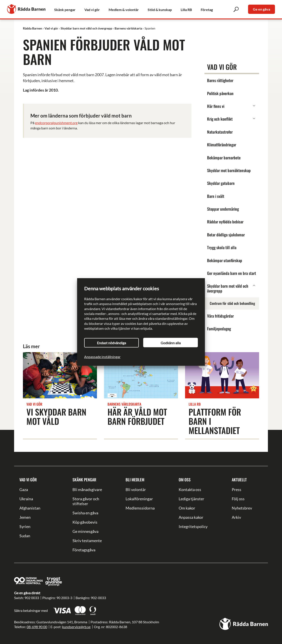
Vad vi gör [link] (92, 10)
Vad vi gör (28, 480)
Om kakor (187, 508)
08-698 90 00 (37, 627)
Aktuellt (239, 480)
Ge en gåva (262, 9)
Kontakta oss (190, 489)
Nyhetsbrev (242, 508)
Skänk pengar (84, 480)
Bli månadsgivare (87, 489)
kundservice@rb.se (76, 627)
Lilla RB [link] (186, 10)
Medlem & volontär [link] (124, 10)
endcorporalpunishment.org (56, 123)
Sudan (25, 536)
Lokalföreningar (139, 499)
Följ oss (238, 499)
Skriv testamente (87, 541)
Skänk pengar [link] (65, 10)
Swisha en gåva (85, 513)
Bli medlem (135, 480)
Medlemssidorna (140, 508)
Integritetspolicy (193, 526)
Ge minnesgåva (85, 531)
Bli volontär (136, 489)
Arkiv (236, 517)
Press (237, 489)
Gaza (24, 489)
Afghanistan (30, 508)
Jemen (25, 517)
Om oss (185, 480)
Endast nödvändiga (111, 343)
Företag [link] (207, 10)
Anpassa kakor (191, 517)
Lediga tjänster (191, 499)
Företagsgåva (84, 550)
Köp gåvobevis (85, 522)
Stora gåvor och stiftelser (86, 501)
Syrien (25, 526)
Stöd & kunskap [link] (160, 10)
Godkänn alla (171, 343)
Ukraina (26, 499)
